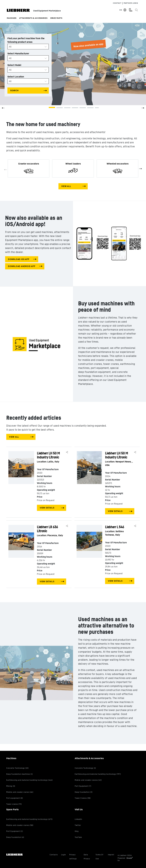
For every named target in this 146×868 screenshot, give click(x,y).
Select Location (16, 76)
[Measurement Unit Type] (131, 10)
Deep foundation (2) (84, 792)
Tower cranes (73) (14, 804)
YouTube (78, 837)
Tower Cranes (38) (83, 798)
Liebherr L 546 (119, 531)
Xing (77, 831)
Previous (6, 170)
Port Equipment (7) (83, 786)
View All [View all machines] (66, 186)
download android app (22, 266)
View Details (47, 508)
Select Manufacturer (18, 53)
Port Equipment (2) (15, 831)
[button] (143, 109)
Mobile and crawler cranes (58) (20, 825)
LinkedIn (78, 819)
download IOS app (19, 259)
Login (64, 855)
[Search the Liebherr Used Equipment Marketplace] (136, 10)
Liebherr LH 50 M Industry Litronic (51, 457)
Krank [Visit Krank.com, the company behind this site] (129, 858)
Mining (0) (11, 786)
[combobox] (28, 47)
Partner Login (131, 3)
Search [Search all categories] (14, 90)
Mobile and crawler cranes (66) (20, 792)
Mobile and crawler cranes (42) (88, 780)
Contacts (54, 855)
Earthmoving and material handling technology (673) (29, 819)
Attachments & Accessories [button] (33, 18)
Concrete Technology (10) (17, 768)
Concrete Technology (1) (85, 768)
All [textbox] (10, 47)
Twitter (78, 825)
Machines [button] (12, 18)
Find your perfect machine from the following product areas (26, 40)
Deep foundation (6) (15, 837)
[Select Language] (123, 10)
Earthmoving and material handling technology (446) (30, 780)
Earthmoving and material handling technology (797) (98, 774)
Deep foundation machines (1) (19, 774)
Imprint (111, 855)
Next (140, 168)
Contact (117, 3)
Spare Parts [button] (56, 18)
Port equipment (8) (15, 798)
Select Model (14, 65)
